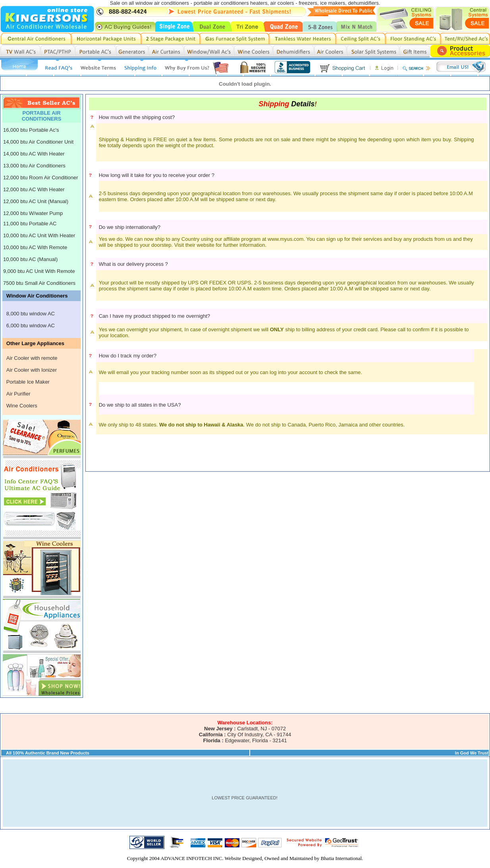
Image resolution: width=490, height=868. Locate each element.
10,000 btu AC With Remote (35, 247)
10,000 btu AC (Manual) (30, 259)
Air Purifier (18, 394)
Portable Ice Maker (28, 382)
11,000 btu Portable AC (30, 224)
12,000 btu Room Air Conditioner (41, 178)
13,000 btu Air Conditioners (34, 166)
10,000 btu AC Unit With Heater (39, 235)
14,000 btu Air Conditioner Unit (38, 142)
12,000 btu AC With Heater (34, 189)
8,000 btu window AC (31, 314)
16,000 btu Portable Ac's (31, 130)
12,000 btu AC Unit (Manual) (36, 201)
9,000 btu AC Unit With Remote (39, 271)
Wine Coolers (22, 406)
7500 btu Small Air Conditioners (39, 283)
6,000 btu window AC (31, 325)
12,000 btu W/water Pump (33, 213)
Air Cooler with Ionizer (32, 370)
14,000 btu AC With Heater (34, 154)
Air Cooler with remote (32, 358)
